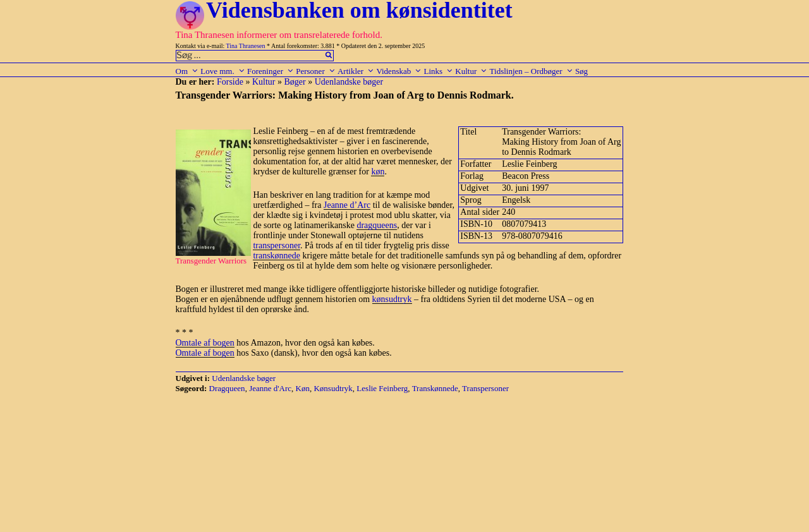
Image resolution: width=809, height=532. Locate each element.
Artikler (356, 71)
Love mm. (222, 71)
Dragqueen (227, 388)
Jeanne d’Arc (347, 205)
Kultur (471, 71)
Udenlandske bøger (349, 82)
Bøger (295, 82)
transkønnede (277, 256)
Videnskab (399, 71)
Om (187, 71)
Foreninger (271, 71)
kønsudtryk (392, 299)
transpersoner (277, 245)
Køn (303, 388)
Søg (581, 71)
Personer (316, 71)
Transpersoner (485, 388)
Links (438, 71)
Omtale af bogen (205, 343)
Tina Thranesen (246, 46)
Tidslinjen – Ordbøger (532, 71)
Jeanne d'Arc (270, 388)
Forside (230, 82)
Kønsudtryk (333, 388)
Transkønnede (435, 388)
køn (378, 172)
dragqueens (377, 225)
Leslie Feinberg (382, 388)
